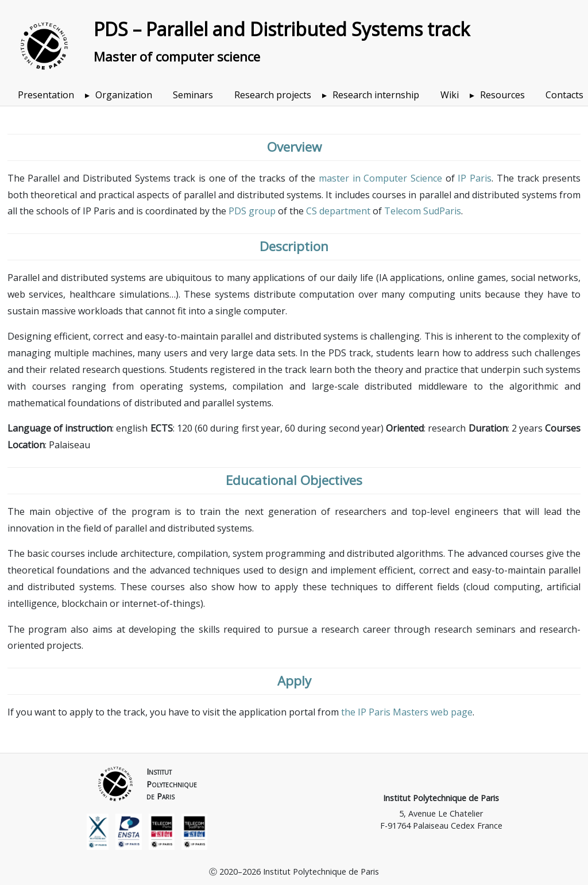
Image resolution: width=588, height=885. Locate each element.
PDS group (252, 211)
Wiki (450, 95)
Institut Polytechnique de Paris (441, 798)
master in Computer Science (380, 178)
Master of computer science (177, 57)
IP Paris (475, 178)
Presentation (46, 95)
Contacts (564, 95)
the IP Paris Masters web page (407, 712)
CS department (338, 211)
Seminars (193, 95)
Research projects (273, 95)
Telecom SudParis (423, 211)
